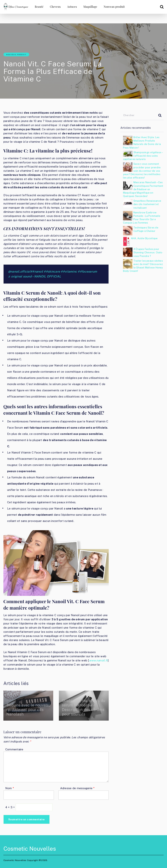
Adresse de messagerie (77, 788)
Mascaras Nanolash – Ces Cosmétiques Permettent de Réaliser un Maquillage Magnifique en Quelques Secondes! (143, 189)
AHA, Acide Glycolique (144, 238)
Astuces (72, 7)
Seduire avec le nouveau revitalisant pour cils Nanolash (25, 710)
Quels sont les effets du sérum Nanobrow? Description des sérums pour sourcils (84, 707)
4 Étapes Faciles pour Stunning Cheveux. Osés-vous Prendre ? (148, 252)
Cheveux (55, 7)
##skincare (52, 272)
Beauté (39, 7)
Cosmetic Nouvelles (30, 849)
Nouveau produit (114, 7)
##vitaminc (69, 272)
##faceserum (87, 272)
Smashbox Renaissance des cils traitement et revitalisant (147, 204)
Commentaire (14, 749)
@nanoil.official (19, 272)
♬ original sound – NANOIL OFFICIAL (35, 276)
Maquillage (90, 7)
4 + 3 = (10, 807)
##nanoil (37, 272)
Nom (10, 788)
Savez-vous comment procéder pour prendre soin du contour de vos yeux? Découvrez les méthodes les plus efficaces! (142, 171)
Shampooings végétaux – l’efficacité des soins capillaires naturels (143, 156)
